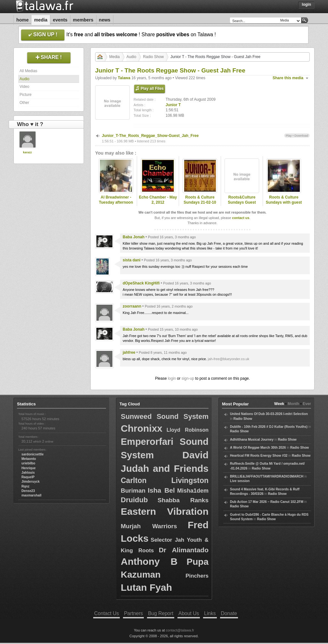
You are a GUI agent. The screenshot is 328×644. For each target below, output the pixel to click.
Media (41, 20)
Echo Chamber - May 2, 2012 (158, 200)
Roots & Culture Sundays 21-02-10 (200, 200)
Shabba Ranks (183, 500)
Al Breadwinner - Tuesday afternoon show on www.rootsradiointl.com (116, 205)
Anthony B (149, 561)
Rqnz (25, 486)
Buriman (133, 491)
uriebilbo (28, 463)
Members (83, 20)
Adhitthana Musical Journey (252, 440)
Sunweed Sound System (165, 416)
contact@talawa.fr (180, 630)
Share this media (288, 78)
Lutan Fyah (146, 587)
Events (60, 20)
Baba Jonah (134, 237)
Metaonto (29, 459)
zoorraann (132, 306)
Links (210, 613)
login (172, 378)
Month (293, 404)
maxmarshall (31, 495)
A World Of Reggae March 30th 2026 (258, 448)
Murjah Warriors (149, 526)
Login (306, 4)
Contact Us (107, 613)
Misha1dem (193, 491)
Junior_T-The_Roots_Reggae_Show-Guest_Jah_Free (150, 136)
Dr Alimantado (184, 550)
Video (24, 87)
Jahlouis (28, 473)
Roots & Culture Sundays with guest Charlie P (284, 203)
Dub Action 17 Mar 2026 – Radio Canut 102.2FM (267, 502)
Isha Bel (161, 490)
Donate (229, 613)
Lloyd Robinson (188, 430)
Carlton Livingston (165, 480)
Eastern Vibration (165, 511)
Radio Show (153, 57)
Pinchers (197, 576)
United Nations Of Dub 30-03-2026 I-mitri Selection (269, 414)
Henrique (29, 468)
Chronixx (142, 428)
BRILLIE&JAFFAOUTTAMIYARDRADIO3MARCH (267, 476)
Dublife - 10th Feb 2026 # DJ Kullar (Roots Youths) (269, 427)
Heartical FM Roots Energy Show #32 (259, 456)
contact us (241, 218)
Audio (25, 79)
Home (22, 20)
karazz (28, 152)
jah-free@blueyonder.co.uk (229, 359)
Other (24, 103)
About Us (189, 613)
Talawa (124, 78)
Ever (307, 404)
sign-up (188, 378)
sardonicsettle (33, 454)
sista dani (131, 260)
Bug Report (161, 613)
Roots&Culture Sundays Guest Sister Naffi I (242, 203)
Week (279, 404)
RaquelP (28, 477)
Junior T (173, 105)
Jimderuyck (31, 482)
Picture (25, 95)
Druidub (134, 500)
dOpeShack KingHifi (141, 283)
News (105, 20)
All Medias (28, 71)
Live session (240, 481)
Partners (133, 613)
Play (289, 136)
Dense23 (28, 491)
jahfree (129, 352)
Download (301, 136)
